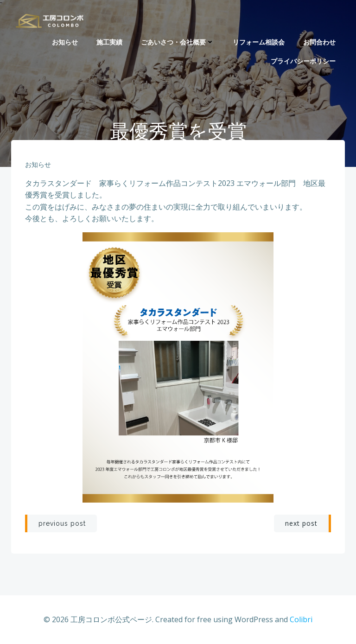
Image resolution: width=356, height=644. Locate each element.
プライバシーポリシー (303, 61)
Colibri (301, 619)
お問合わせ (319, 42)
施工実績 (109, 42)
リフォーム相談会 (259, 42)
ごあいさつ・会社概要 (178, 42)
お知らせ (65, 42)
